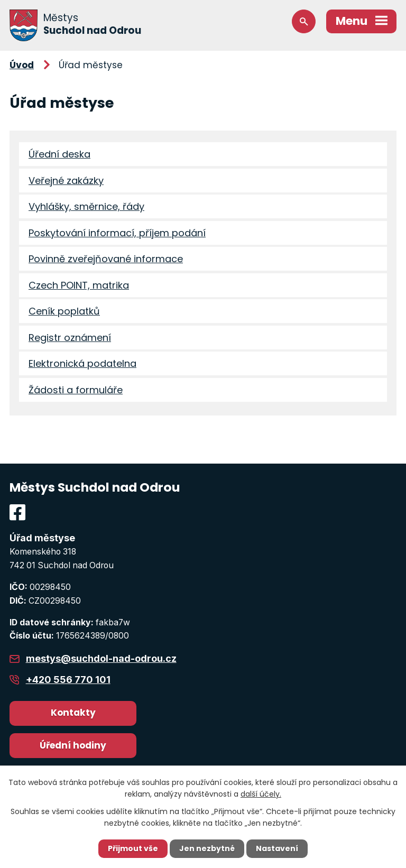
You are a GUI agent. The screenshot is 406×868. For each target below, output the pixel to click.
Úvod (22, 65)
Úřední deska (59, 154)
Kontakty (73, 713)
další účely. (261, 794)
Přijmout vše (133, 848)
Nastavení (277, 848)
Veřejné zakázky (66, 181)
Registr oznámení (70, 338)
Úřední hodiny (73, 745)
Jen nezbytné (207, 848)
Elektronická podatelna (82, 363)
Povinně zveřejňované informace (106, 259)
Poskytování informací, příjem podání (117, 233)
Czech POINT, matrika (79, 285)
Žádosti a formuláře (76, 390)
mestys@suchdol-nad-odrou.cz (101, 658)
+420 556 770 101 (68, 680)
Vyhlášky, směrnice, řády (86, 206)
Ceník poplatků (64, 311)
